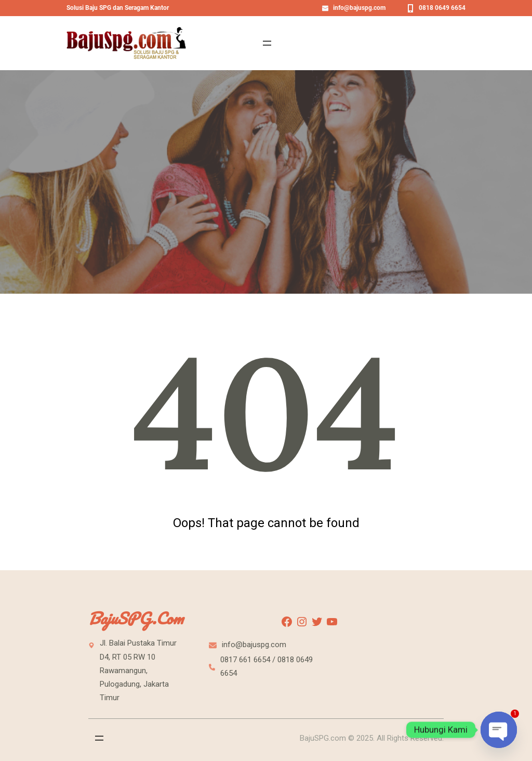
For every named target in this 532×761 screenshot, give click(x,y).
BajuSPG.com (136, 618)
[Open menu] (267, 43)
